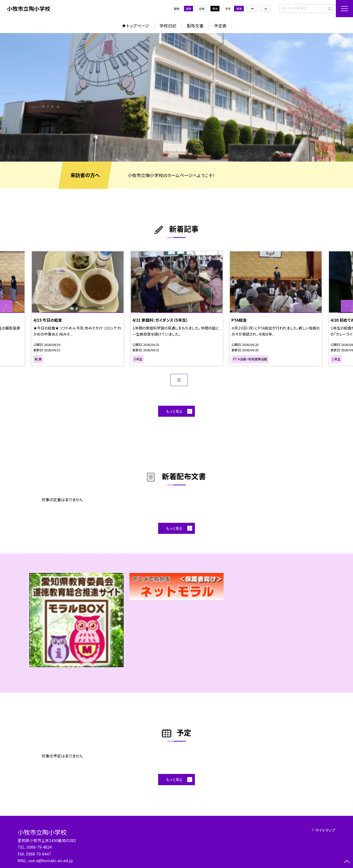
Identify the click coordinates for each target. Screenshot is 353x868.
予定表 (220, 26)
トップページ (138, 26)
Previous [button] (6, 306)
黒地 (215, 9)
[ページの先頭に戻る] (347, 862)
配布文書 (195, 26)
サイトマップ (325, 830)
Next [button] (347, 306)
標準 (239, 9)
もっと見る (174, 411)
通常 (189, 9)
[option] (176, 97)
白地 (202, 9)
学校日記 (168, 26)
